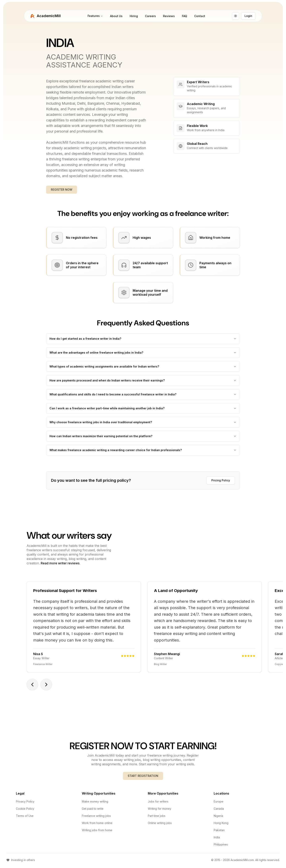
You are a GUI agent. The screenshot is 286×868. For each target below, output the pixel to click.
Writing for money (159, 811)
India (217, 840)
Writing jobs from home (97, 833)
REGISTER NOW (62, 192)
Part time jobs (157, 819)
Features (95, 18)
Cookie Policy (25, 811)
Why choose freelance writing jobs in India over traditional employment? (143, 425)
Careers (150, 18)
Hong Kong (221, 826)
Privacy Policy (25, 804)
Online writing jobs (160, 826)
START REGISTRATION (143, 779)
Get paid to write (93, 811)
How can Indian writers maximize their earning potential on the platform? (143, 439)
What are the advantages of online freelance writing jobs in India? (143, 355)
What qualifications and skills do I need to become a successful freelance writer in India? (143, 397)
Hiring (134, 18)
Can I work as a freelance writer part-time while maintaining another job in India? (143, 411)
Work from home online (97, 826)
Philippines (221, 847)
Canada (219, 811)
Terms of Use (25, 819)
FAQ (185, 18)
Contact (200, 18)
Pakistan (219, 833)
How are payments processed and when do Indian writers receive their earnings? (143, 383)
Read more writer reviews (60, 566)
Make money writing (95, 804)
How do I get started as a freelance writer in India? (143, 341)
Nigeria (218, 819)
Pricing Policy (221, 483)
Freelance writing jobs (96, 819)
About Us (116, 18)
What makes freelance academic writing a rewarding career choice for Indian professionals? (143, 453)
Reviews (169, 18)
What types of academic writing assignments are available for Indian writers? (143, 369)
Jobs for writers (158, 804)
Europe (218, 804)
